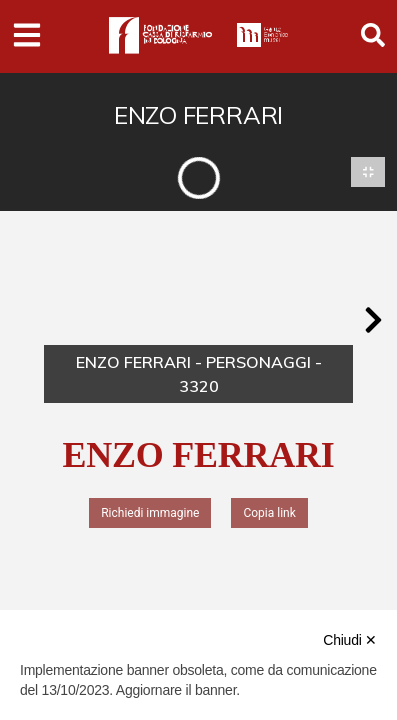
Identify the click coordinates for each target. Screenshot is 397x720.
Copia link (269, 513)
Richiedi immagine (150, 513)
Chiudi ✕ (350, 640)
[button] (373, 320)
